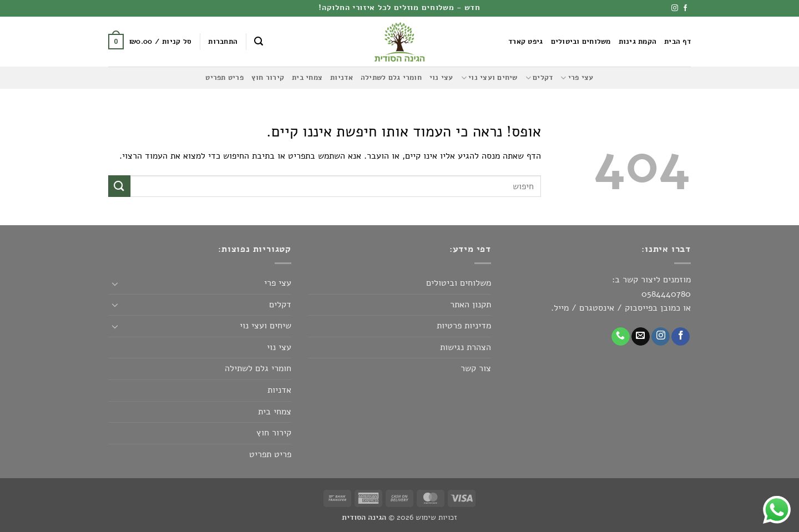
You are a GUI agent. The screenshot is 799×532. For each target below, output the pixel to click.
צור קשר (476, 368)
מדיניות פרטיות (464, 326)
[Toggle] (115, 283)
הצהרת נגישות (466, 347)
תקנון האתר (471, 305)
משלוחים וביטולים (581, 42)
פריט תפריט (224, 78)
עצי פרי (577, 78)
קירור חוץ (268, 78)
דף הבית (677, 42)
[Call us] (621, 337)
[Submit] (119, 186)
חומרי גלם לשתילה (391, 78)
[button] (259, 41)
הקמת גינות (638, 42)
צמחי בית (307, 78)
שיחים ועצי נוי (489, 78)
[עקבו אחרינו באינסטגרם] (675, 8)
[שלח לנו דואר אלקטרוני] (641, 337)
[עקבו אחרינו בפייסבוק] (685, 8)
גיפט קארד (525, 42)
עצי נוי (441, 78)
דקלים (539, 78)
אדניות (342, 78)
